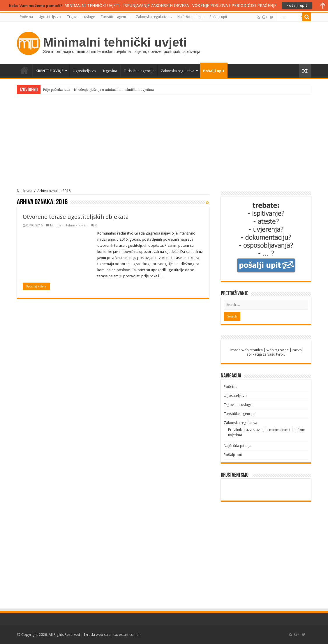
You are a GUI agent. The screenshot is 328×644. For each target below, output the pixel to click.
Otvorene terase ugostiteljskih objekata (76, 217)
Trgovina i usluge (81, 17)
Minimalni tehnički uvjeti (69, 225)
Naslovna (25, 191)
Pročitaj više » (36, 286)
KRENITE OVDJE (50, 71)
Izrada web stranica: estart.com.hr (112, 635)
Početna (26, 17)
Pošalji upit (218, 17)
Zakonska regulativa (152, 17)
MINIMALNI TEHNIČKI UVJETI (92, 6)
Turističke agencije (115, 17)
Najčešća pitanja (191, 17)
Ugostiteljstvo (50, 17)
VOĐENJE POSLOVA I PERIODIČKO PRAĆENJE (234, 6)
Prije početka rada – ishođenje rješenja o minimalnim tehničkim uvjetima (98, 89)
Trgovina (110, 71)
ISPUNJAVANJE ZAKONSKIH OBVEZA (156, 6)
